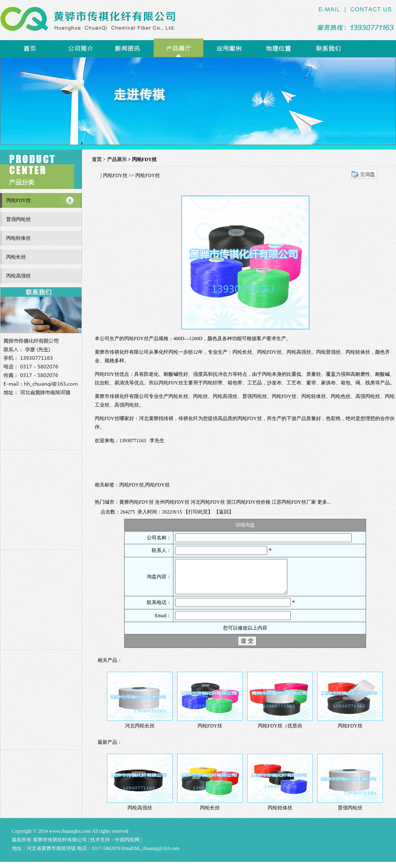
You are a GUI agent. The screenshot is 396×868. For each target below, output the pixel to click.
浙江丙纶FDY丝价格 (248, 502)
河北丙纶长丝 (140, 732)
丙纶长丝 (178, 396)
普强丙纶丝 (255, 396)
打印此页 (198, 512)
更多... (324, 502)
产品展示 (117, 159)
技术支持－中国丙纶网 (115, 846)
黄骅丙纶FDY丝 (137, 502)
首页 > (99, 159)
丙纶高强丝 (225, 396)
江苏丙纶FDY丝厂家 (294, 502)
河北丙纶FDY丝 (208, 502)
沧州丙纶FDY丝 (172, 502)
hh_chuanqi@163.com (157, 854)
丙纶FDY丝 (115, 175)
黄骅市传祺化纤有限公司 (122, 352)
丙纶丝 (200, 396)
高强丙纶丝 (368, 396)
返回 (224, 512)
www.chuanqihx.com (70, 837)
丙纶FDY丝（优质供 (280, 732)
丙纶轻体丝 (314, 396)
